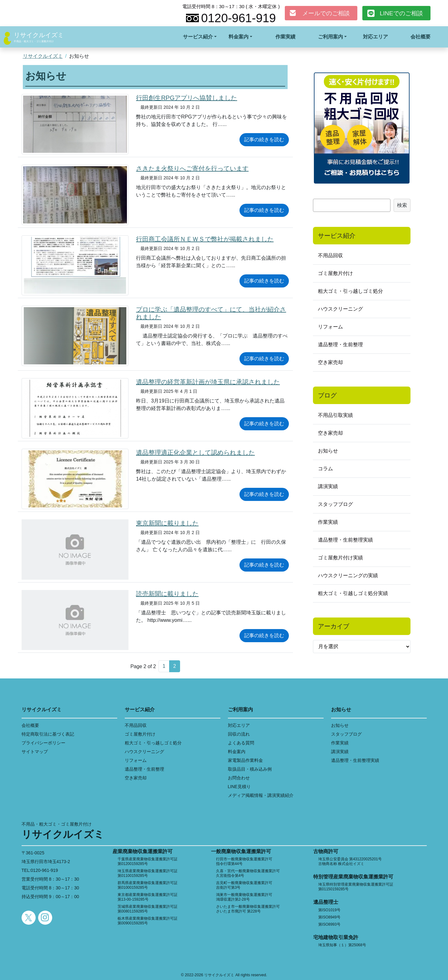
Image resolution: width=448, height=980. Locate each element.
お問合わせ (239, 778)
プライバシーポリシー (43, 743)
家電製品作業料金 (245, 760)
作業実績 (285, 37)
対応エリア (375, 37)
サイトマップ (35, 752)
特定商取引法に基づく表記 (48, 734)
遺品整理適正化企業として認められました (195, 452)
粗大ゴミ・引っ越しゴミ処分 (350, 291)
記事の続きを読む (264, 140)
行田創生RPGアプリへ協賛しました (186, 98)
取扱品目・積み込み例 (250, 769)
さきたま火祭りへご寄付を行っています (192, 168)
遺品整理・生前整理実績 (345, 540)
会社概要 (420, 37)
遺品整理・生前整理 (340, 345)
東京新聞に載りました (167, 523)
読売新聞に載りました (167, 594)
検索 (402, 205)
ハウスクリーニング (340, 309)
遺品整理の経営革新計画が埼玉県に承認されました (208, 382)
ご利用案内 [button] (330, 37)
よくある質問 (241, 743)
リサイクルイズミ (39, 35)
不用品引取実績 (335, 415)
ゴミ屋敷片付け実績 (340, 558)
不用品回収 (330, 255)
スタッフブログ (335, 504)
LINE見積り (239, 787)
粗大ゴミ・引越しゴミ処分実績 (353, 593)
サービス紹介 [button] (198, 37)
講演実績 (328, 486)
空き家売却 (330, 362)
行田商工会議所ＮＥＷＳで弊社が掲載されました (205, 239)
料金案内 (237, 752)
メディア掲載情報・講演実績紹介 (261, 795)
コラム (325, 469)
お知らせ (328, 451)
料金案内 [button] (239, 37)
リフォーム (330, 327)
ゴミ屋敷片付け (335, 273)
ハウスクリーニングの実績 (348, 575)
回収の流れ (239, 734)
